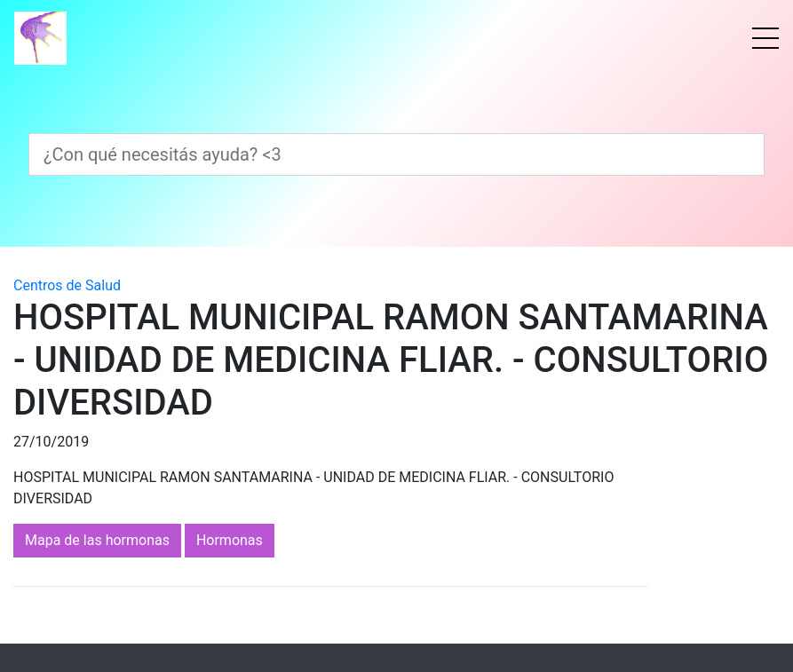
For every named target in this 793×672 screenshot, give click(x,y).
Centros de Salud (67, 285)
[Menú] (765, 38)
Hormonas (230, 540)
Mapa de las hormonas (97, 540)
